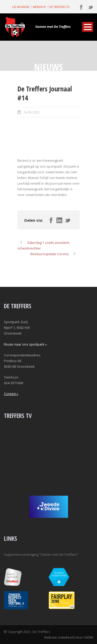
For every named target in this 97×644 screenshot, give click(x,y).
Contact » (11, 394)
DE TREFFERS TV (59, 7)
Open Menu (88, 27)
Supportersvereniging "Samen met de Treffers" (41, 554)
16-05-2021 (32, 112)
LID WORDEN (21, 7)
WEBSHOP (39, 7)
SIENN (88, 637)
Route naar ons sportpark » (25, 344)
